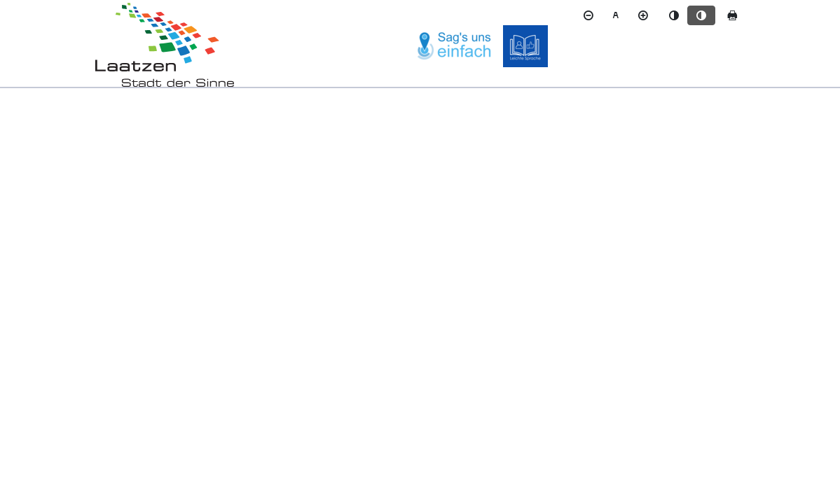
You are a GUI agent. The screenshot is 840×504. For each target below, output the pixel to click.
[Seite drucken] (732, 15)
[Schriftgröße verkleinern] (588, 15)
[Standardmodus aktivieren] (674, 15)
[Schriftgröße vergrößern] (643, 15)
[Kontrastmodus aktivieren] (701, 15)
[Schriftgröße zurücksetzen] (616, 15)
